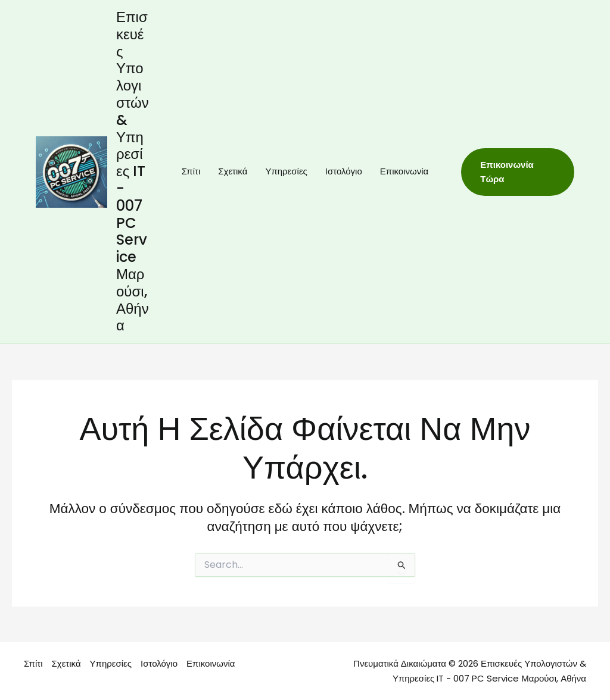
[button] (518, 172)
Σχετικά (233, 171)
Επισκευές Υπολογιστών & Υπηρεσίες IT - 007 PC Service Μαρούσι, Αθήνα (133, 171)
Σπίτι (191, 171)
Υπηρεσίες (286, 171)
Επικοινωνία (404, 171)
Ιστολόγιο (344, 171)
